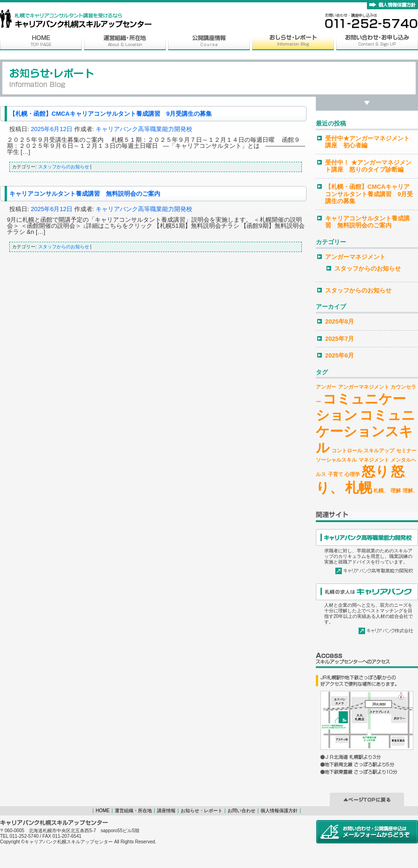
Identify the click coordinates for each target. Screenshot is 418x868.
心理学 (352, 474)
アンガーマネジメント (355, 257)
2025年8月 (340, 321)
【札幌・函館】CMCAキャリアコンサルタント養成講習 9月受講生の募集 (111, 114)
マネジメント (374, 460)
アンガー (326, 387)
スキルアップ (379, 451)
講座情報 (166, 811)
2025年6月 (340, 355)
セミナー (406, 451)
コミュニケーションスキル (366, 431)
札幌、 (381, 490)
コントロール (347, 451)
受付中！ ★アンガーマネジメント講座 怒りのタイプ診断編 (368, 166)
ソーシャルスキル (336, 460)
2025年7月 (340, 339)
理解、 (410, 490)
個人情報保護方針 (279, 811)
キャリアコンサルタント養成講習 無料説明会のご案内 (85, 194)
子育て (336, 474)
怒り (376, 471)
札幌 (359, 487)
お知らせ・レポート (202, 811)
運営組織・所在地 (133, 811)
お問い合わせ (242, 811)
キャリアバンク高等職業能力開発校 (144, 129)
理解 (396, 490)
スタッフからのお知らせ (64, 167)
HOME (103, 811)
